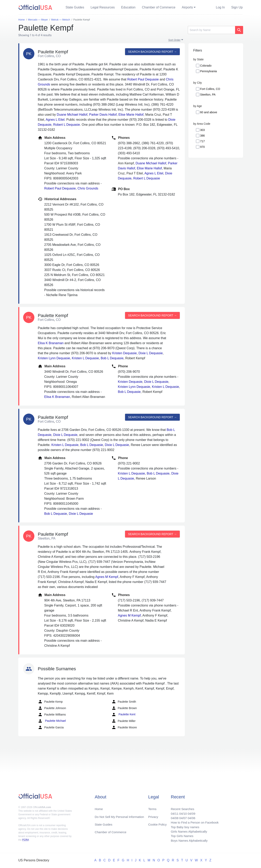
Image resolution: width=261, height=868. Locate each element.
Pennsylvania (208, 71)
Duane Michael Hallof (72, 115)
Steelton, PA (208, 95)
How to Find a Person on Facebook (193, 821)
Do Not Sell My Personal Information (121, 815)
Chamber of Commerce (159, 7)
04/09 (190, 811)
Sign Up (237, 7)
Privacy (153, 815)
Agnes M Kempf (107, 577)
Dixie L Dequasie (151, 353)
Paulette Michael (52, 721)
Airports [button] (187, 7)
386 (202, 136)
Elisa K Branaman (51, 343)
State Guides (75, 7)
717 (202, 141)
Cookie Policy (158, 823)
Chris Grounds (88, 188)
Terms (152, 807)
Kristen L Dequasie (85, 358)
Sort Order (174, 40)
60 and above (209, 112)
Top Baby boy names (183, 826)
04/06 (190, 816)
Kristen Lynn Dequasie (54, 358)
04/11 (172, 811)
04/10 (181, 811)
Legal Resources (103, 7)
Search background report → (152, 52)
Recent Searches (180, 807)
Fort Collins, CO (210, 89)
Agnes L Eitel (55, 120)
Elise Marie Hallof (131, 115)
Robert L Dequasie (67, 125)
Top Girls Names (180, 836)
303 (202, 130)
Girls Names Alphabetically (187, 831)
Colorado (206, 66)
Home (99, 807)
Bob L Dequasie (112, 358)
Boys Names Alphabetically (188, 840)
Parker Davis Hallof (103, 115)
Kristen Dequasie (124, 353)
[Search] (211, 30)
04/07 (181, 816)
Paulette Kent (123, 715)
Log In (220, 7)
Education (128, 7)
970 (202, 147)
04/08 (172, 816)
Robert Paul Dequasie (143, 79)
